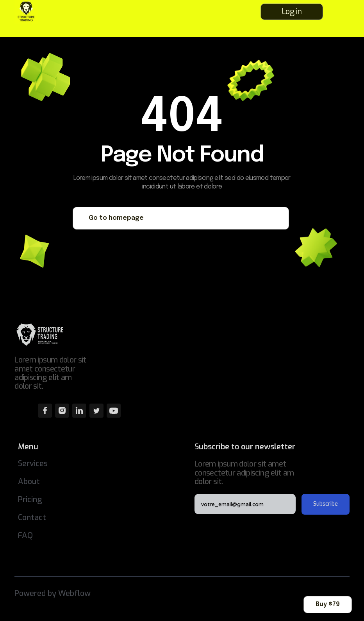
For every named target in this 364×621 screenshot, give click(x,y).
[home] (32, 12)
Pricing (30, 500)
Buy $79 (328, 604)
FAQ (25, 536)
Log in (292, 12)
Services (33, 464)
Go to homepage (116, 218)
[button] (344, 12)
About (29, 482)
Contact (32, 518)
